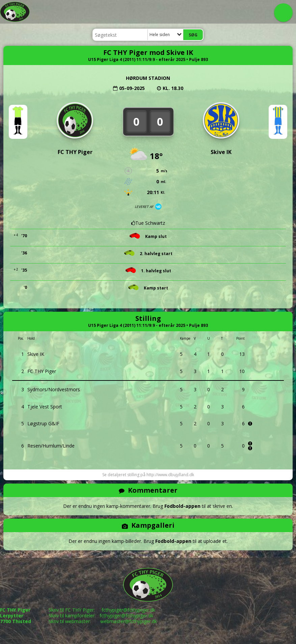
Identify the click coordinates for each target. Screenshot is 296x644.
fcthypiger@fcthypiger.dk (128, 610)
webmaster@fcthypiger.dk (129, 621)
